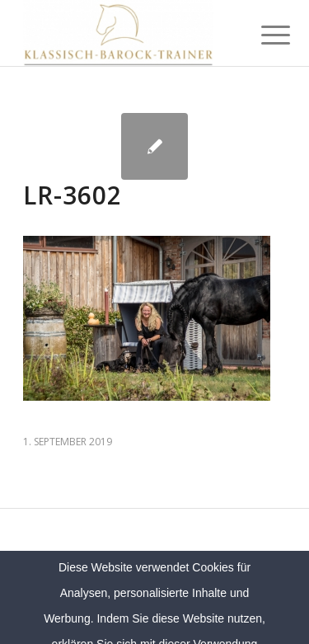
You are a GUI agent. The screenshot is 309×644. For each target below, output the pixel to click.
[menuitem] (263, 35)
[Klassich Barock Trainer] (128, 33)
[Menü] (263, 35)
